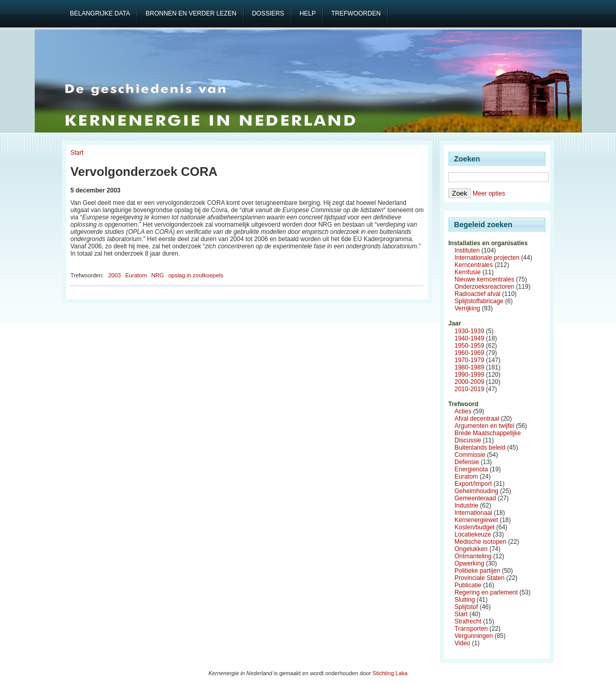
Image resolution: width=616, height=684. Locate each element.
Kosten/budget (474, 527)
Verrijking (467, 308)
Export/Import (473, 484)
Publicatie (468, 585)
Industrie (466, 505)
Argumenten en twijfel (484, 426)
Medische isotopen (480, 542)
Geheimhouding (476, 491)
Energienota (471, 469)
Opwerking (469, 563)
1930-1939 (469, 331)
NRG (157, 275)
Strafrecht (468, 621)
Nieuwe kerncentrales (484, 279)
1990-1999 (469, 375)
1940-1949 (469, 338)
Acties (463, 411)
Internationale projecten (487, 258)
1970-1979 (469, 360)
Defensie (467, 462)
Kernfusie (468, 272)
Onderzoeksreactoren (484, 287)
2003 (114, 275)
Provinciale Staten (480, 578)
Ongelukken (471, 549)
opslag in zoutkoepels (196, 275)
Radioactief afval (478, 294)
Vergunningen (474, 636)
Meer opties (489, 194)
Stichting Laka (390, 673)
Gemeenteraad (475, 498)
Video (462, 643)
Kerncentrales (474, 265)
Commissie (470, 455)
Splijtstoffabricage (479, 301)
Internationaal (473, 513)
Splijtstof (466, 607)
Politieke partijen (477, 571)
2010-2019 (469, 389)
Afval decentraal (477, 419)
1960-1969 (469, 353)
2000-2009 (469, 382)
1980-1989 (469, 367)
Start (77, 153)
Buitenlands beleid (480, 448)
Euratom (136, 275)
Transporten (471, 629)
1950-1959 (469, 346)
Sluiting (465, 600)
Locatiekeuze (473, 534)
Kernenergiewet (476, 520)
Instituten (467, 250)
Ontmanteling (473, 556)
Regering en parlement (486, 592)
